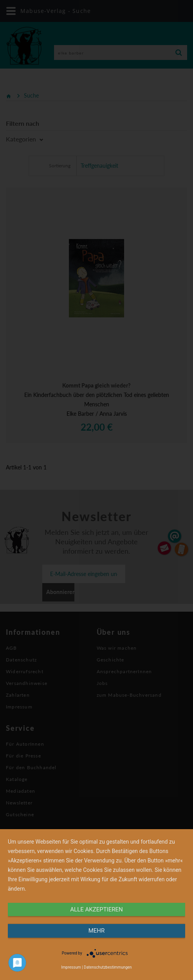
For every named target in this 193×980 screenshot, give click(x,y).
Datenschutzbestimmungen (108, 967)
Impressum (71, 967)
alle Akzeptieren (96, 909)
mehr (97, 931)
